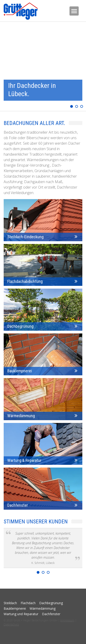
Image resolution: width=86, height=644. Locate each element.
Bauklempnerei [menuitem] (15, 608)
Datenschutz (11, 624)
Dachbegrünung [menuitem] (51, 603)
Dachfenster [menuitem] (51, 614)
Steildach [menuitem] (10, 603)
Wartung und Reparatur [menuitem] (21, 614)
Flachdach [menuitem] (28, 603)
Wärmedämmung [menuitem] (43, 608)
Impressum (67, 620)
